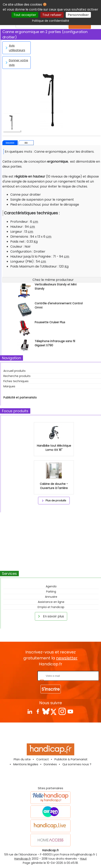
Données (50, 764)
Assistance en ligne (51, 602)
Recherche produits (17, 376)
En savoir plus (50, 616)
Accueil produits (14, 371)
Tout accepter (25, 15)
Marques (9, 386)
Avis (26, 143)
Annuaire (51, 597)
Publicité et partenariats (20, 397)
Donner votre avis (16, 62)
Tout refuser (52, 15)
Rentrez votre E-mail (21, 676)
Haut (83, 859)
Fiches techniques (16, 381)
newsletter (67, 658)
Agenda (51, 586)
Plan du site (22, 759)
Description (10, 143)
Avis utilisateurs (15, 48)
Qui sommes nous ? (77, 764)
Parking (51, 592)
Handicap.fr (23, 859)
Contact (43, 759)
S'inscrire (51, 689)
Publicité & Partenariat (71, 759)
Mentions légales (26, 764)
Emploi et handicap (51, 607)
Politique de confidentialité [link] (51, 21)
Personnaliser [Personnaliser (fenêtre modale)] (78, 15)
